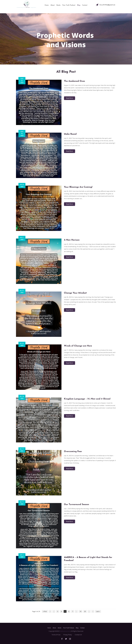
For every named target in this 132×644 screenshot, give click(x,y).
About (53, 5)
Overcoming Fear (73, 451)
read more (70, 98)
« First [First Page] (45, 611)
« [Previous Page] (50, 611)
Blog (79, 5)
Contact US (78, 635)
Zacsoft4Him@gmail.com (107, 5)
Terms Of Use (56, 635)
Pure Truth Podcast (69, 5)
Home (47, 5)
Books (59, 5)
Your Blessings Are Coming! (78, 187)
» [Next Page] (93, 611)
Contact (85, 5)
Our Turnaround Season (77, 504)
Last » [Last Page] (98, 611)
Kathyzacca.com (65, 631)
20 (85, 611)
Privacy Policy (68, 635)
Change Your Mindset (75, 293)
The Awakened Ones (74, 81)
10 (80, 611)
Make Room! (70, 134)
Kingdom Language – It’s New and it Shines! (87, 399)
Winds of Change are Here (78, 346)
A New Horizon (72, 240)
